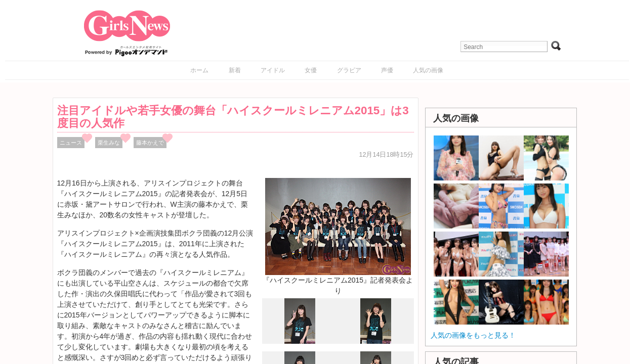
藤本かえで (150, 143)
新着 (235, 70)
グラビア (349, 70)
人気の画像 (428, 70)
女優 (311, 70)
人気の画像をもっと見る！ (473, 335)
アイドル (273, 70)
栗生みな (109, 143)
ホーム (199, 70)
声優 (387, 70)
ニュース (71, 143)
